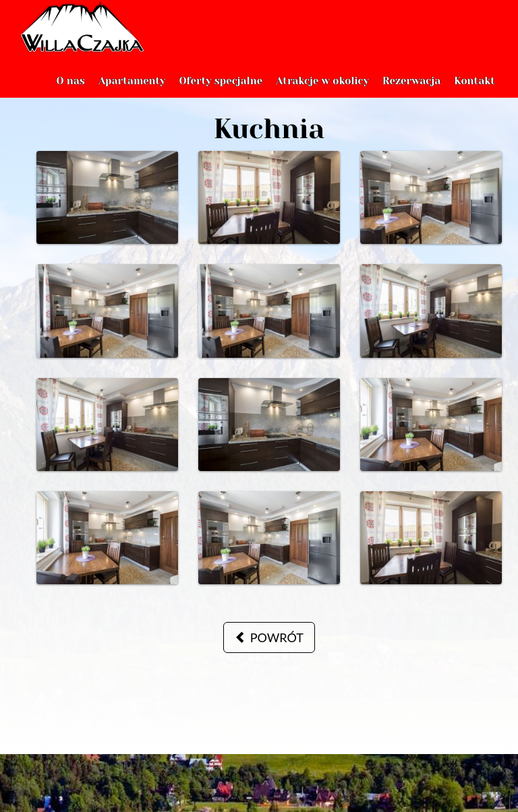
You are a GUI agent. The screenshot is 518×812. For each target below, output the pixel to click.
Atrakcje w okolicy (322, 94)
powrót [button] (269, 637)
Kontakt (474, 94)
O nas (70, 94)
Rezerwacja (411, 94)
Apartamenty (132, 94)
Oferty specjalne (221, 94)
